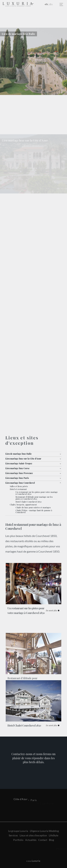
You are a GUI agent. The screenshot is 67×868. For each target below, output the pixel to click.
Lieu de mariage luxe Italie (18, 454)
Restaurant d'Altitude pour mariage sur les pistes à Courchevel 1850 (34, 498)
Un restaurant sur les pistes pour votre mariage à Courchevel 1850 (37, 493)
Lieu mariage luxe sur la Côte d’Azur (23, 459)
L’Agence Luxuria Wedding (44, 842)
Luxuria (31, 861)
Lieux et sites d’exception (33, 846)
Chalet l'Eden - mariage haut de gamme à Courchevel (34, 511)
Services (13, 846)
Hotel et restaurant (18, 489)
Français (48, 5)
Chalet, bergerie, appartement (23, 505)
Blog (51, 851)
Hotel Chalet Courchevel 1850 (29, 502)
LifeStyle (54, 846)
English (53, 5)
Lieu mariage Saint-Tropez (19, 463)
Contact (43, 851)
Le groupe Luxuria (18, 842)
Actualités (31, 851)
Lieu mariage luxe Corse (17, 468)
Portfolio (18, 851)
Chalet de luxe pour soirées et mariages (33, 507)
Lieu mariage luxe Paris (17, 478)
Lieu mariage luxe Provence (19, 473)
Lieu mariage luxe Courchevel (20, 483)
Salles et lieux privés (19, 486)
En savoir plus (52, 621)
